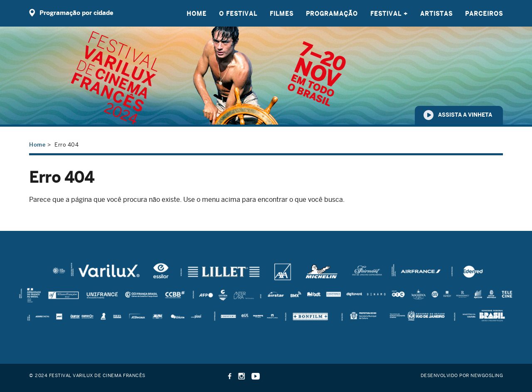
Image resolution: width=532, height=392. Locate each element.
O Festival (238, 14)
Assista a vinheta (465, 115)
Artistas (436, 14)
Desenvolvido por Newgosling (462, 375)
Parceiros (484, 14)
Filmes (282, 14)
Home (197, 14)
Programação (332, 14)
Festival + (389, 14)
